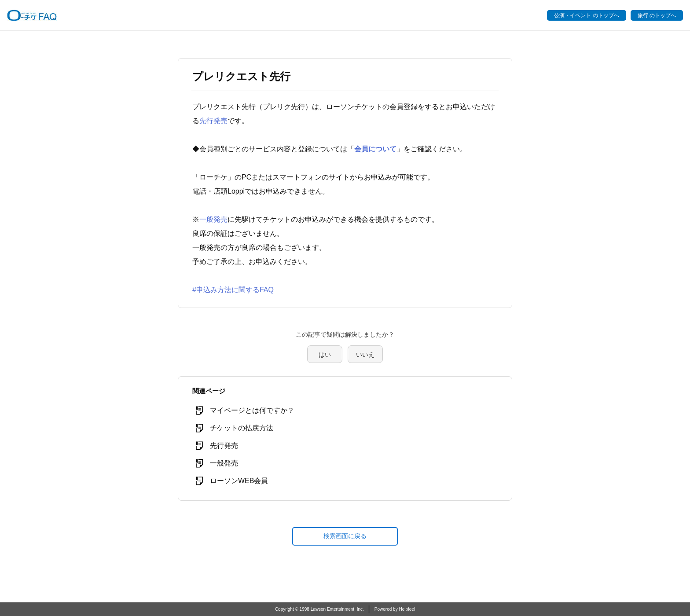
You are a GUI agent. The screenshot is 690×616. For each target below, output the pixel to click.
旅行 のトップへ (657, 15)
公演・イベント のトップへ (586, 15)
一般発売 (213, 219)
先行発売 (213, 121)
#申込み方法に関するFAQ (233, 290)
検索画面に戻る (345, 536)
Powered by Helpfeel (395, 609)
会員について (375, 149)
